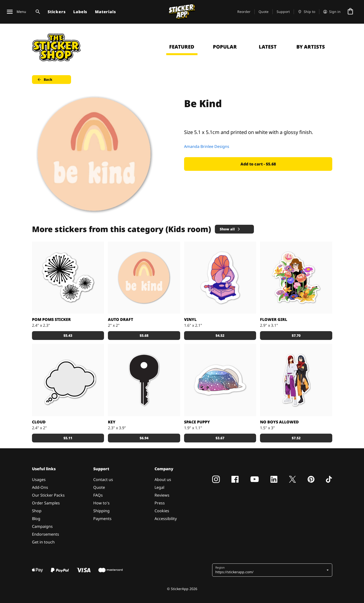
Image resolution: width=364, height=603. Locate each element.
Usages (39, 480)
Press (160, 503)
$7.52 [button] (296, 438)
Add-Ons (40, 487)
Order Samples (46, 503)
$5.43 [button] (68, 335)
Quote (264, 12)
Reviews (162, 495)
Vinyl (190, 319)
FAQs (98, 495)
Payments (102, 519)
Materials (105, 12)
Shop (37, 511)
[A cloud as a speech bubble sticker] (68, 380)
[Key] (144, 380)
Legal (159, 487)
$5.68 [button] (144, 335)
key (112, 422)
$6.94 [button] (144, 438)
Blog (36, 519)
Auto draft (120, 319)
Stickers (57, 12)
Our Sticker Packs (48, 495)
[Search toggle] (37, 12)
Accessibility (166, 519)
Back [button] (45, 80)
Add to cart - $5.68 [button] (258, 164)
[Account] (332, 12)
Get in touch (43, 542)
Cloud (39, 422)
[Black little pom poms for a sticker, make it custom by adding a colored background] (68, 278)
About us (163, 480)
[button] (273, 570)
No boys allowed (279, 422)
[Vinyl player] (220, 278)
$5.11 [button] (68, 438)
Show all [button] (230, 229)
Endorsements (46, 534)
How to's (101, 503)
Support (283, 12)
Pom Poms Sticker (51, 319)
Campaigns (42, 526)
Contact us (103, 480)
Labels (80, 12)
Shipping (101, 511)
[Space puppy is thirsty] (220, 380)
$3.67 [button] (220, 438)
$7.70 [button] (296, 335)
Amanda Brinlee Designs (207, 146)
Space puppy (197, 422)
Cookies (162, 511)
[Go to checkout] (350, 12)
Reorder (244, 12)
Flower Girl (274, 319)
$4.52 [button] (220, 335)
